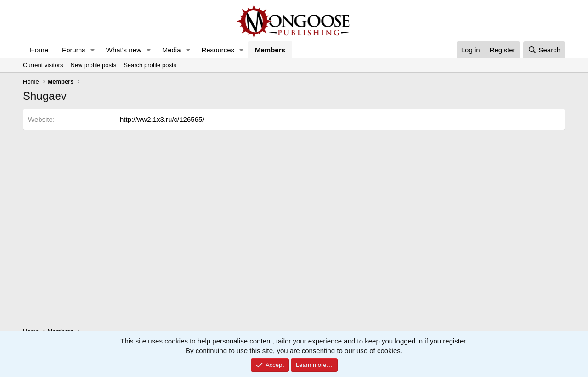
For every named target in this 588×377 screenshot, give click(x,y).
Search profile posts (150, 65)
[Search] (544, 50)
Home (39, 50)
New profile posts (93, 65)
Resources (218, 50)
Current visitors (43, 65)
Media (172, 50)
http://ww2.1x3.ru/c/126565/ (162, 119)
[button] (93, 50)
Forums (74, 50)
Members (270, 50)
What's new (124, 50)
